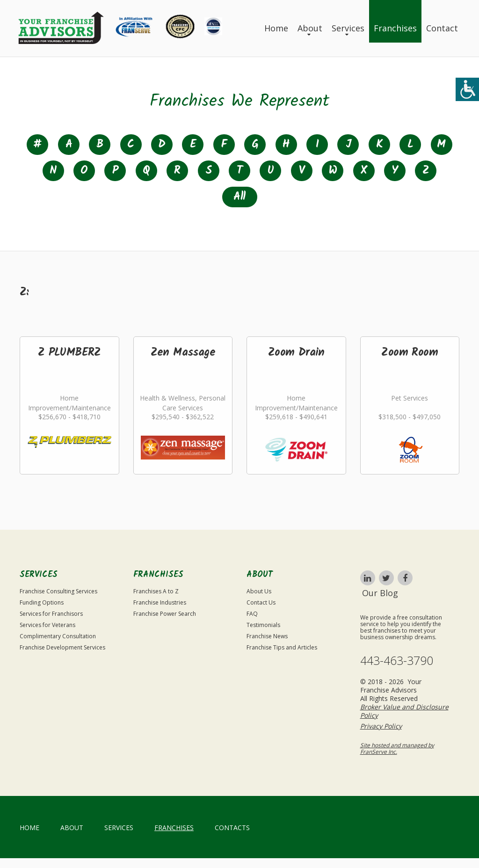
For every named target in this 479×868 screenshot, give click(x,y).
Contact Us (261, 602)
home (29, 828)
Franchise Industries (160, 602)
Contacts (232, 828)
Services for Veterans (47, 625)
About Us (259, 591)
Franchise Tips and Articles (282, 647)
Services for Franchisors (51, 614)
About (310, 28)
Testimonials (263, 625)
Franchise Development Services (62, 647)
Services (348, 28)
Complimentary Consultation (58, 636)
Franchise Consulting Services (58, 591)
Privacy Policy (381, 726)
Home (276, 28)
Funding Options (42, 602)
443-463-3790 (397, 660)
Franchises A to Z (156, 591)
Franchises (395, 28)
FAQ (252, 614)
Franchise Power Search (165, 614)
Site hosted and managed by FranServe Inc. (397, 748)
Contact (442, 28)
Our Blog (380, 593)
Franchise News (267, 636)
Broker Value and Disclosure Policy (404, 711)
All (239, 197)
